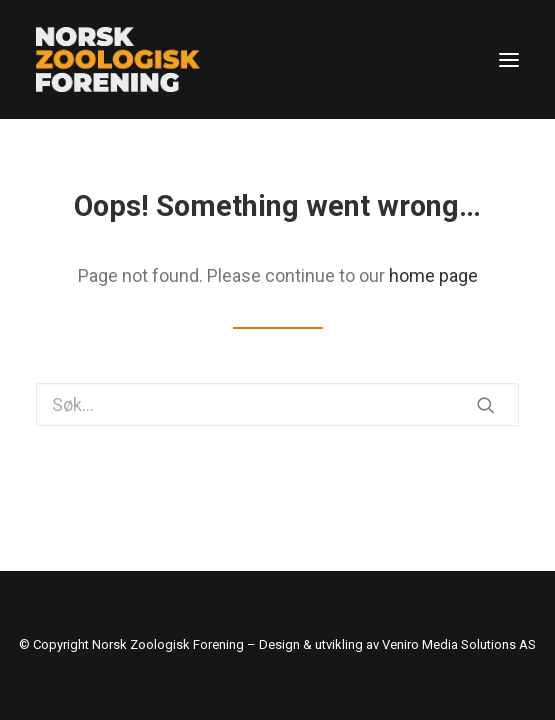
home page (433, 275)
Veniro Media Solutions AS (459, 644)
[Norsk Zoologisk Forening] (118, 59)
